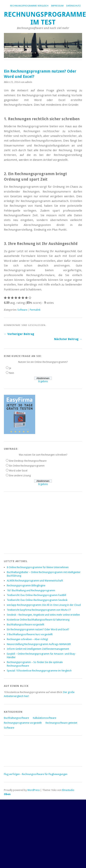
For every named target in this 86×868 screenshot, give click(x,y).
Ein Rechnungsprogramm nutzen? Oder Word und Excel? (38, 629)
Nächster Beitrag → (68, 339)
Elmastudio (68, 790)
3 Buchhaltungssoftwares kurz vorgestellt (30, 634)
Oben (7, 794)
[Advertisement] (33, 522)
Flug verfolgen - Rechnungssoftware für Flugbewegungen (36, 774)
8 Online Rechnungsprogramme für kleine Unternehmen (38, 567)
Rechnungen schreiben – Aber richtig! (27, 639)
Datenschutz (73, 6)
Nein (12, 373)
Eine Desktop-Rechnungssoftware (28, 461)
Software (22, 310)
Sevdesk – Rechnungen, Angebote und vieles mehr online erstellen (43, 615)
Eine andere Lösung (20, 475)
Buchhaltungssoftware (16, 718)
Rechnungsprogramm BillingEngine (26, 585)
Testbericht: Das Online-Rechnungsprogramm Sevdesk (37, 600)
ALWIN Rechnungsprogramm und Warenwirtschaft (35, 581)
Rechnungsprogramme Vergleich (29, 6)
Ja (10, 368)
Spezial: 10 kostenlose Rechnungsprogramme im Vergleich (39, 671)
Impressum (57, 6)
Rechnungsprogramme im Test (45, 18)
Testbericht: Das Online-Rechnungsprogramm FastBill (36, 595)
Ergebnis (43, 381)
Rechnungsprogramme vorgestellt (23, 723)
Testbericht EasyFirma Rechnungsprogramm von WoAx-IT (39, 610)
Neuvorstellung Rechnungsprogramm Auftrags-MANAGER (39, 644)
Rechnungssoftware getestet (61, 723)
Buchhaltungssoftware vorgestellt (26, 625)
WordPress (34, 790)
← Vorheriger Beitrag (19, 334)
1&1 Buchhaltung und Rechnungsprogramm (31, 590)
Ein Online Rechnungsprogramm (27, 466)
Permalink (35, 310)
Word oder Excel (18, 471)
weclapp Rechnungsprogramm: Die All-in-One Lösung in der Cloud (44, 605)
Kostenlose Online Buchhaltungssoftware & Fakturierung (38, 620)
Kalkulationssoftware (45, 718)
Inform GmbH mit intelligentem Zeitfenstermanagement (38, 649)
